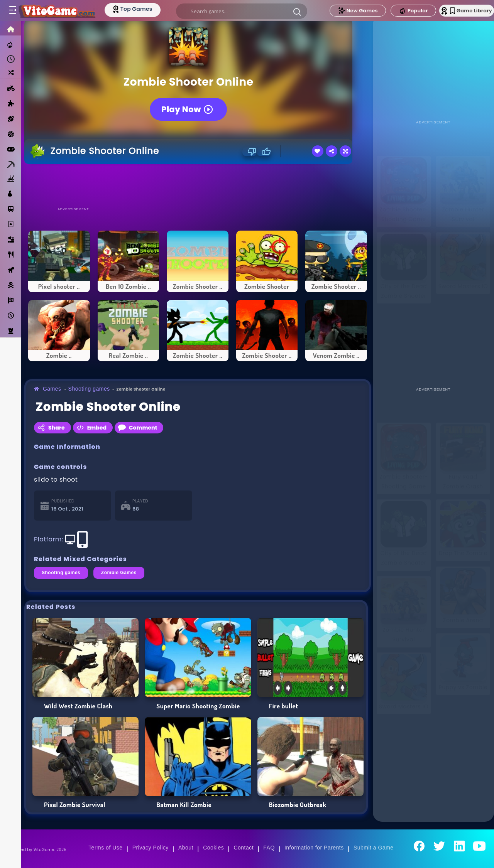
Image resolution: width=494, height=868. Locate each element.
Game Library (460, 11)
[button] (296, 12)
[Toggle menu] (12, 10)
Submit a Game (374, 848)
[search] (240, 11)
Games (52, 389)
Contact (244, 848)
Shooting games (89, 389)
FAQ (269, 848)
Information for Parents (314, 848)
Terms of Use (105, 848)
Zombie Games (119, 573)
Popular (396, 11)
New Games (341, 11)
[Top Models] (146, 9)
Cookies (213, 848)
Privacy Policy (151, 848)
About (186, 848)
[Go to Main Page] (63, 10)
